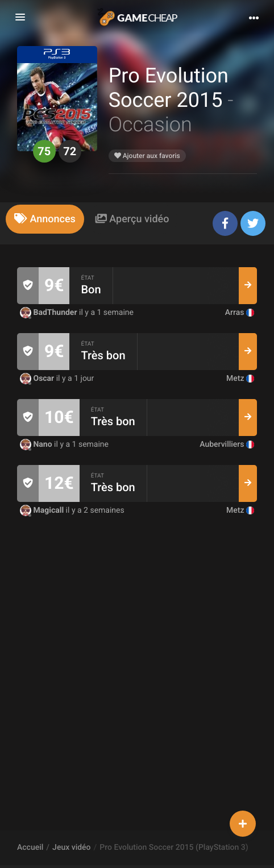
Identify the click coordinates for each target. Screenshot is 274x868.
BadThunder (49, 313)
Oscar (38, 379)
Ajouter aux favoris (147, 156)
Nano (37, 445)
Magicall (43, 510)
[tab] (45, 219)
